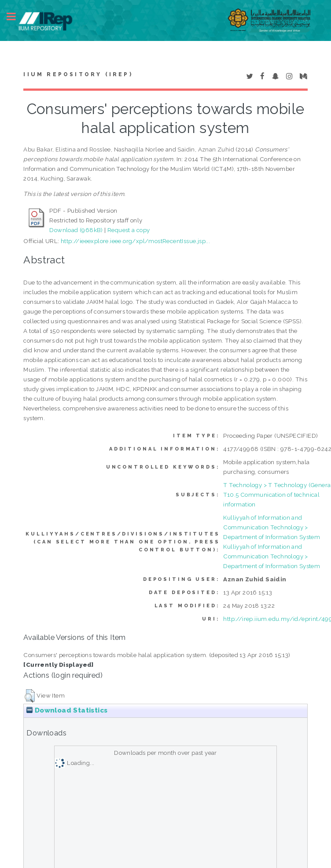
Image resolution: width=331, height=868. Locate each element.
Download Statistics (67, 710)
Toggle (16, 17)
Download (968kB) (76, 230)
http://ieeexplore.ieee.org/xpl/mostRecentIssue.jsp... (135, 241)
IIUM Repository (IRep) (78, 74)
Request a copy (129, 230)
